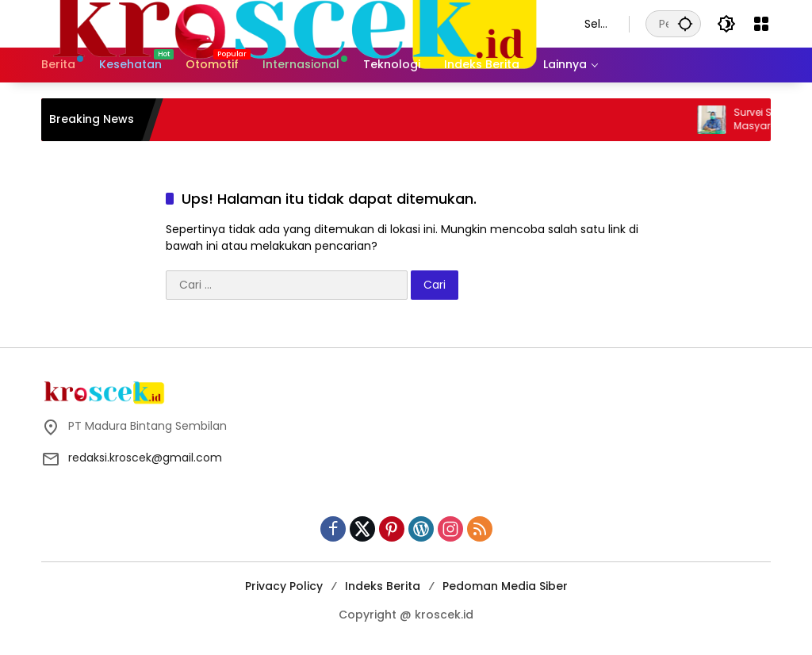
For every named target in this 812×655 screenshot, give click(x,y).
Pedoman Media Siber (505, 586)
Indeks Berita (383, 586)
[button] (685, 23)
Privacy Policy (284, 586)
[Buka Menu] (761, 24)
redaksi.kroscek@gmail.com (145, 458)
